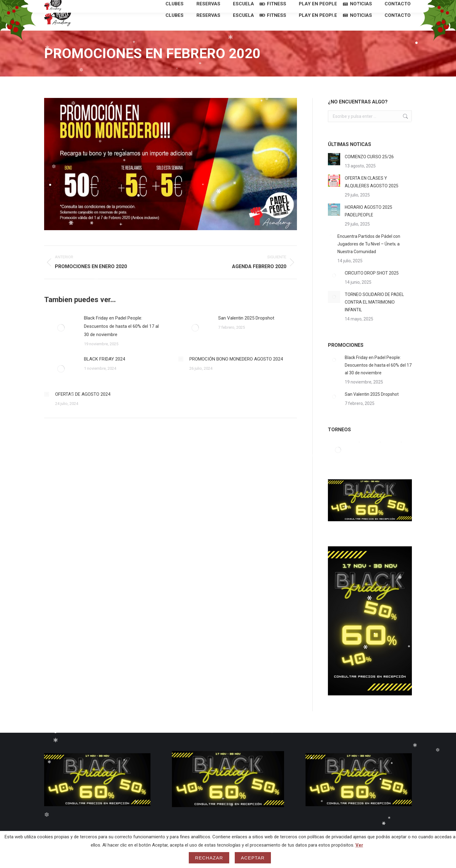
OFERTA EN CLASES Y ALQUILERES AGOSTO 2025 (372, 193)
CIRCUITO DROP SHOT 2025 (372, 284)
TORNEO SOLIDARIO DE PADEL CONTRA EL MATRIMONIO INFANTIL (374, 313)
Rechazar (209, 858)
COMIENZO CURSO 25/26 (369, 168)
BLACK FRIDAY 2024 (104, 370)
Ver (359, 845)
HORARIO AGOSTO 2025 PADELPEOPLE (369, 222)
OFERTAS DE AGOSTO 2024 (83, 405)
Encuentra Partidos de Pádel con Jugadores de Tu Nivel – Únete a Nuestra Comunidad (369, 255)
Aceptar (253, 858)
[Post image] (61, 339)
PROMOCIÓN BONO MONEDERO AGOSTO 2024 (236, 370)
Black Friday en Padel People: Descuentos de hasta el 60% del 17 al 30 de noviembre (121, 337)
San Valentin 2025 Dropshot (246, 329)
